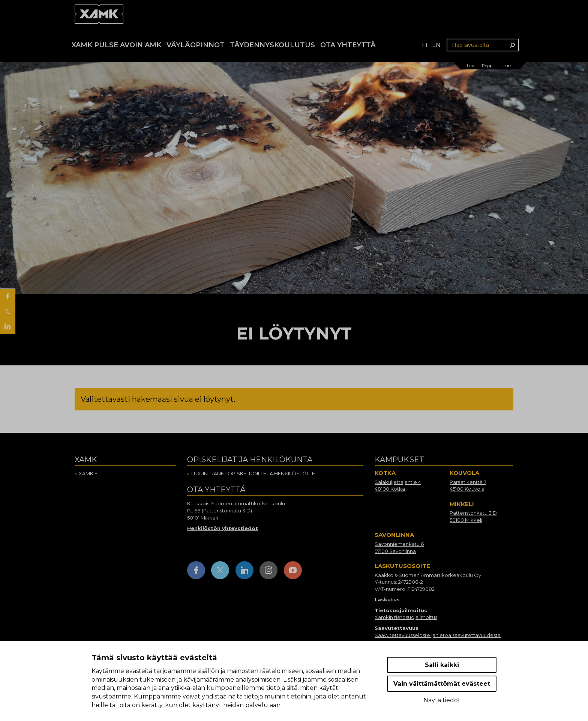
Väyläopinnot (196, 45)
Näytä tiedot (442, 700)
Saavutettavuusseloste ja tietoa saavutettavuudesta (438, 635)
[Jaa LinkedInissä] (7, 326)
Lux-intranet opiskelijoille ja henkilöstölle (253, 473)
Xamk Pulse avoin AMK (116, 45)
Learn (507, 66)
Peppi (488, 66)
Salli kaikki (442, 665)
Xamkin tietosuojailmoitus (406, 617)
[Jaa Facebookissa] (7, 296)
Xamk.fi (89, 473)
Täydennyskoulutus (272, 45)
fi (425, 45)
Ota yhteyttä (348, 45)
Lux (470, 66)
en (436, 45)
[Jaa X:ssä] (7, 311)
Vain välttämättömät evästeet (442, 684)
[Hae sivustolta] (483, 45)
